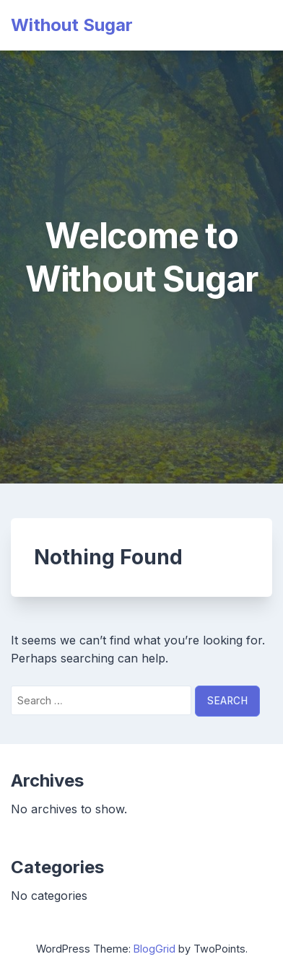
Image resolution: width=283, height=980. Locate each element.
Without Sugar (72, 25)
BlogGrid (154, 949)
